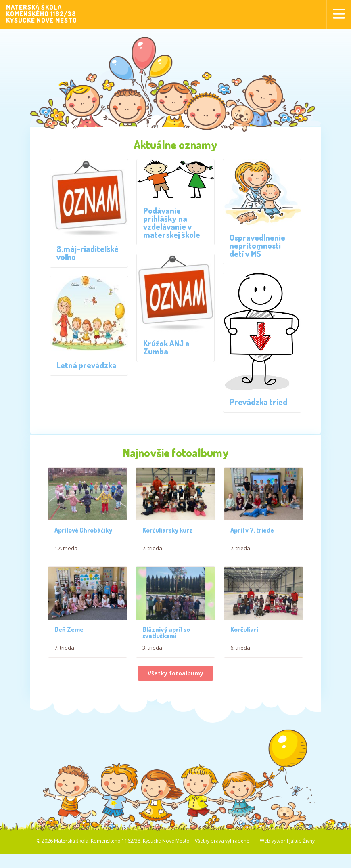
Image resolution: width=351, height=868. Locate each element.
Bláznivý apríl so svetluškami (166, 650)
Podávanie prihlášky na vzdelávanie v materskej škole (172, 222)
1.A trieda (66, 548)
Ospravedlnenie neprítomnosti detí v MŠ (257, 245)
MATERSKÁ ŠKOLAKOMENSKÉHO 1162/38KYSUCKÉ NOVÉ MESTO (42, 14)
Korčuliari (244, 647)
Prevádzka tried (258, 402)
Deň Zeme (69, 647)
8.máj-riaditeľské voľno (88, 253)
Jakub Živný (302, 858)
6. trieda (240, 665)
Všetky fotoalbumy (175, 691)
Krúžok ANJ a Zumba (166, 347)
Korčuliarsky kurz (168, 530)
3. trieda (152, 665)
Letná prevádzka (87, 365)
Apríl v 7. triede (252, 530)
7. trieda (152, 548)
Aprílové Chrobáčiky (83, 530)
